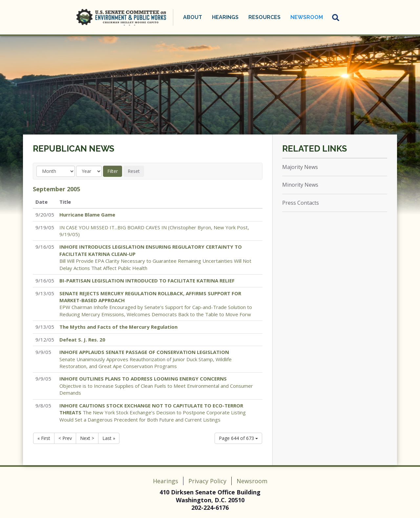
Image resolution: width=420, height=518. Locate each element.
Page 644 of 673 (238, 438)
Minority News (300, 185)
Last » (109, 438)
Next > (87, 438)
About (193, 17)
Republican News (73, 149)
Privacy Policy (207, 481)
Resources (264, 17)
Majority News (300, 167)
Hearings (225, 17)
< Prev (65, 438)
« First (44, 438)
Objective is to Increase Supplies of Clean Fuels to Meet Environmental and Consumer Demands (156, 386)
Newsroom (307, 17)
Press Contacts (301, 203)
